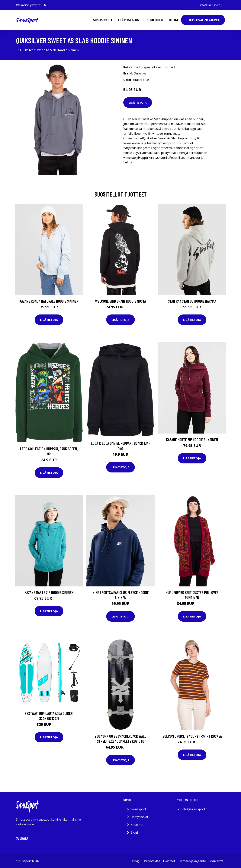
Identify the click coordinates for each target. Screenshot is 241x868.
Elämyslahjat (130, 20)
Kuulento (155, 20)
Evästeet (169, 861)
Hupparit (169, 67)
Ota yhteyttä (151, 861)
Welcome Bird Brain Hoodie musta (120, 301)
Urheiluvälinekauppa (203, 20)
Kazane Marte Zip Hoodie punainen (192, 439)
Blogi (174, 20)
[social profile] (45, 5)
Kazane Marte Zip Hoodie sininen (49, 592)
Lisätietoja (138, 103)
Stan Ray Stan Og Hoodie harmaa (192, 301)
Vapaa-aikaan (151, 67)
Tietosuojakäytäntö (192, 861)
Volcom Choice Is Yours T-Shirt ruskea (192, 736)
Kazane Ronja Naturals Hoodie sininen (49, 301)
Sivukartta (216, 861)
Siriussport (103, 20)
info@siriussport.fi (211, 5)
